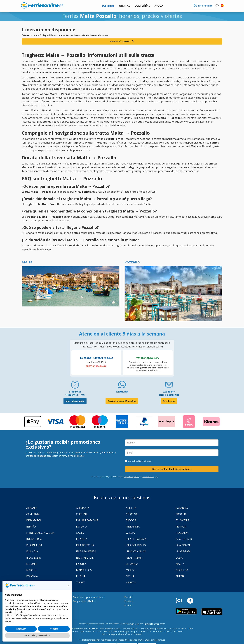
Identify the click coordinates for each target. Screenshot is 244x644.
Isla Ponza (183, 545)
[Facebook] (190, 600)
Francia (181, 526)
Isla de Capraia (136, 539)
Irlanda (82, 539)
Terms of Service (148, 477)
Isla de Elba (34, 545)
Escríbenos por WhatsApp (122, 401)
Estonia (82, 526)
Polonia (32, 576)
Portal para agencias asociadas (89, 597)
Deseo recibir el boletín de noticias (172, 469)
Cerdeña (82, 514)
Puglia (81, 576)
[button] (159, 6)
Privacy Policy (133, 624)
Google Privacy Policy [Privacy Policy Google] (131, 477)
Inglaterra (34, 539)
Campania (33, 514)
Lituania (132, 564)
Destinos (129, 601)
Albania (32, 508)
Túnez (80, 582)
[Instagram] (180, 600)
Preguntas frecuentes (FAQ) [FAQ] (75, 393)
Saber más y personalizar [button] (37, 635)
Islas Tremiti (135, 558)
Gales (80, 533)
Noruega (182, 570)
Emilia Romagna (87, 520)
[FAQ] (75, 386)
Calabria (182, 508)
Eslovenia (183, 520)
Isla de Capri (184, 539)
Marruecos (84, 570)
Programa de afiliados (84, 601)
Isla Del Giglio (136, 545)
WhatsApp (122, 392)
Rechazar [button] (21, 629)
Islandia (32, 551)
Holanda (182, 533)
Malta (180, 564)
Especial (128, 597)
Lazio (179, 558)
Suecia (180, 576)
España (31, 526)
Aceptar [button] (54, 629)
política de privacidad (144, 461)
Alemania (83, 508)
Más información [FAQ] (75, 401)
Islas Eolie (33, 558)
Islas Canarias (136, 551)
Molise (131, 570)
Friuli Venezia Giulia (40, 533)
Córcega (132, 514)
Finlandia (133, 526)
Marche (32, 570)
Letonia (32, 564)
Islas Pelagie (85, 558)
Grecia (130, 533)
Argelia (131, 508)
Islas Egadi (183, 551)
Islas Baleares (86, 551)
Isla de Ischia (85, 545)
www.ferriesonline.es (42, 5)
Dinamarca (34, 520)
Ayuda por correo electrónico (169, 393)
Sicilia (130, 576)
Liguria (81, 564)
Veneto (131, 582)
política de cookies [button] (16, 612)
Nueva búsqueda (122, 41)
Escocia (131, 520)
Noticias (128, 605)
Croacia (181, 514)
